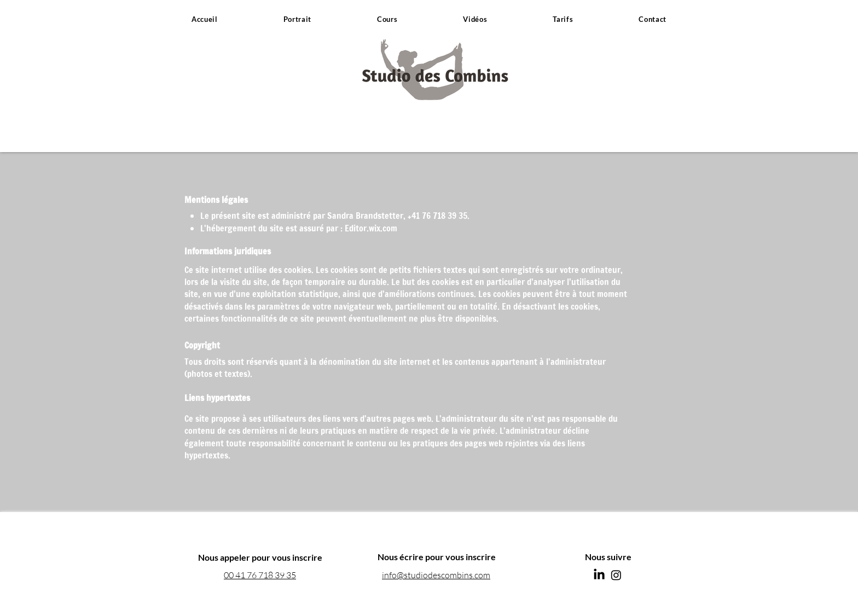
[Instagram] (616, 575)
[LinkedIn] (599, 575)
